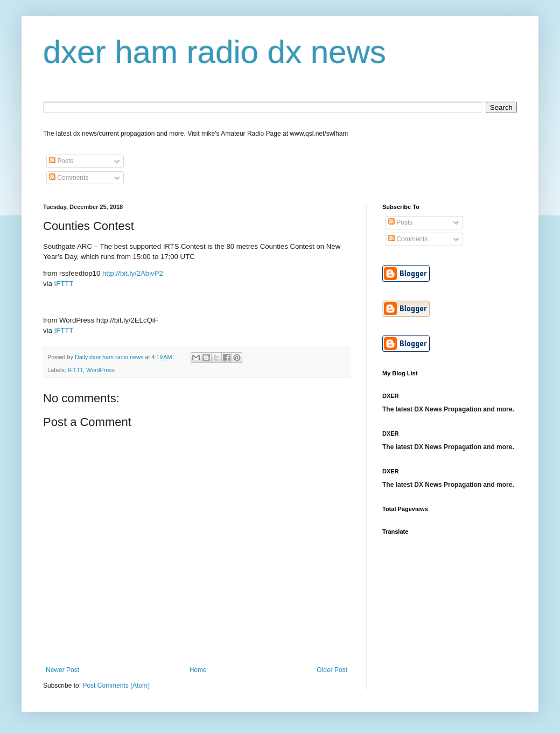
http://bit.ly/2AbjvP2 (133, 273)
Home (198, 670)
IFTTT (64, 284)
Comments (69, 178)
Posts (61, 161)
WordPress (100, 370)
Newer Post (62, 670)
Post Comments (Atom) (116, 686)
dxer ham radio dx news (215, 52)
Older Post (332, 670)
